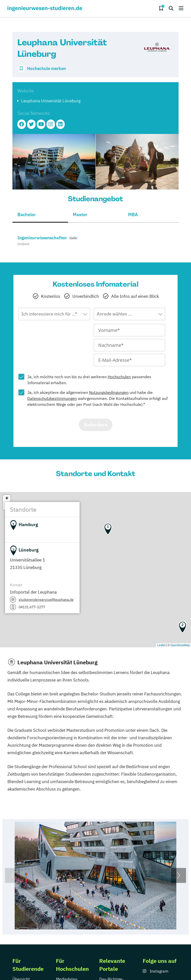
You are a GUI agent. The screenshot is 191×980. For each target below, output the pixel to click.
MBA (133, 214)
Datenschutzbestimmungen (52, 398)
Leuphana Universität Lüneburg (51, 101)
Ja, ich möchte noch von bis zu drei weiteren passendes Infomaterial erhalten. (89, 380)
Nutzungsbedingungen (109, 392)
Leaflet (161, 645)
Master (80, 214)
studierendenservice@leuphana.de (46, 600)
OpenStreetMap (180, 645)
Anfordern (96, 425)
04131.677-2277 (32, 607)
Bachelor (27, 214)
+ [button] (7, 499)
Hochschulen (119, 377)
